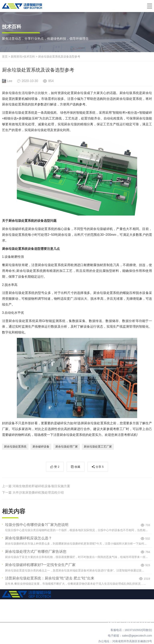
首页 (5, 57)
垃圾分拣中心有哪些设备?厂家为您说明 (37, 525)
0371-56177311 (130, 621)
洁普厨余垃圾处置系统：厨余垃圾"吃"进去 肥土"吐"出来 (50, 578)
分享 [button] (100, 467)
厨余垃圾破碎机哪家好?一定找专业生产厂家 (40, 565)
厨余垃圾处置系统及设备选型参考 (59, 57)
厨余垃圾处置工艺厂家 (98, 447)
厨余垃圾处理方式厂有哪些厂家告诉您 (36, 552)
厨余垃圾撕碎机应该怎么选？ (28, 538)
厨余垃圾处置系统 (15, 447)
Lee (10, 81)
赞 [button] (57, 467)
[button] (150, 6)
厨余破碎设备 (41, 447)
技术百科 (29, 57)
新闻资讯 (16, 57)
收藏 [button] (77, 467)
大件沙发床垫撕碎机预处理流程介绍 (38, 493)
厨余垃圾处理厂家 (67, 447)
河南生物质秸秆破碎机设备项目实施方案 (41, 486)
